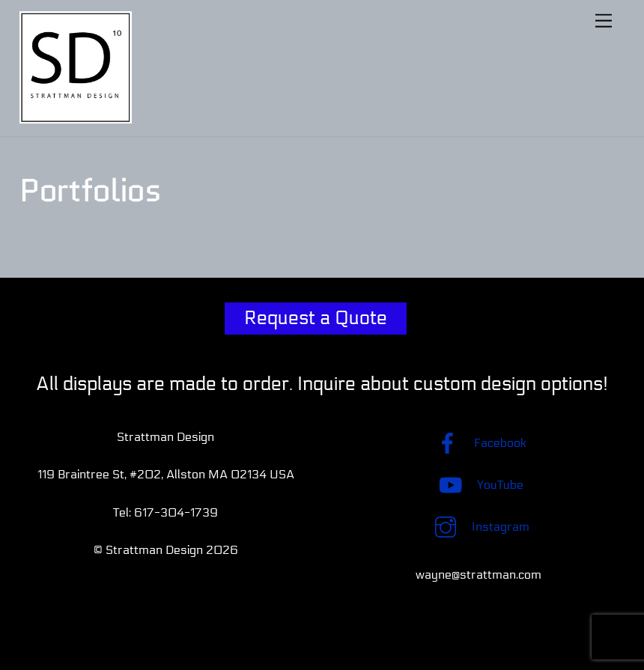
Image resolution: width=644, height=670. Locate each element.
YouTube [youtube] (478, 485)
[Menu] (604, 21)
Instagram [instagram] (479, 527)
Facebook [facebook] (478, 443)
